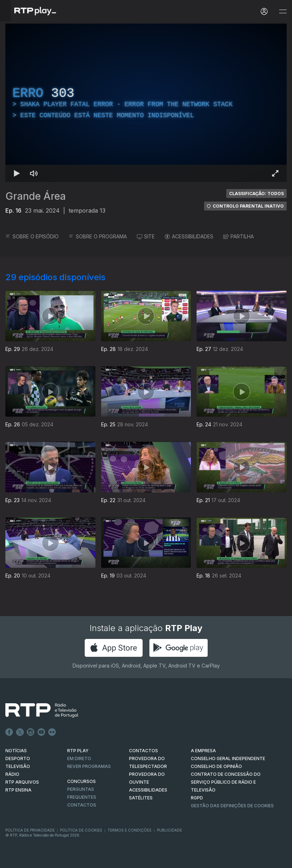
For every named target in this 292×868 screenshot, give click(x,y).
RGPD (197, 798)
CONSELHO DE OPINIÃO (216, 766)
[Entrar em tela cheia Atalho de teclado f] (275, 173)
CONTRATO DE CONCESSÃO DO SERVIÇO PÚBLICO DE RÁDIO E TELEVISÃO (226, 782)
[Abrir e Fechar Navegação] (283, 12)
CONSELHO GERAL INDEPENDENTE (228, 758)
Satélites (141, 798)
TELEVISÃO (18, 766)
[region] (146, 103)
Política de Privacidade (30, 830)
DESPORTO (18, 758)
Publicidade (169, 830)
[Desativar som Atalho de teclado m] (34, 173)
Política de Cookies (81, 830)
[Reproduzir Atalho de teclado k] (17, 173)
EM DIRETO (79, 758)
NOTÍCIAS (16, 751)
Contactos (82, 805)
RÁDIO (12, 774)
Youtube (41, 732)
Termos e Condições (130, 830)
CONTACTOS (143, 751)
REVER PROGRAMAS (89, 766)
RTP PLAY (78, 751)
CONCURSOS (81, 781)
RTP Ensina (18, 790)
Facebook (9, 732)
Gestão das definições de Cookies (232, 806)
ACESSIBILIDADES (189, 236)
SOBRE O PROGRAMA (98, 236)
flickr (52, 732)
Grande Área (36, 196)
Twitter (20, 732)
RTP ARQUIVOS (22, 782)
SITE (146, 236)
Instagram (31, 732)
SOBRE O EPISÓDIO (32, 236)
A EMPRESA (203, 751)
